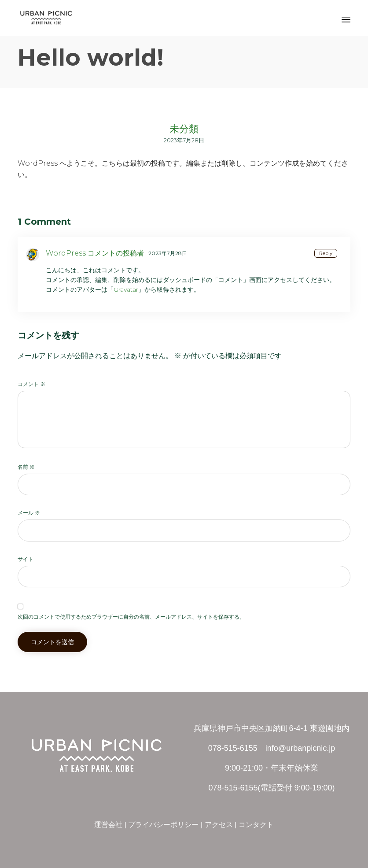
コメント (31, 384)
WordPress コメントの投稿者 (95, 253)
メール (29, 513)
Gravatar (126, 289)
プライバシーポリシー (163, 825)
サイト (26, 559)
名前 (26, 467)
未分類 (184, 129)
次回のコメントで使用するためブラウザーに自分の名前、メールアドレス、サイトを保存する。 (131, 617)
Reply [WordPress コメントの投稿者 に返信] (326, 253)
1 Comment (44, 222)
